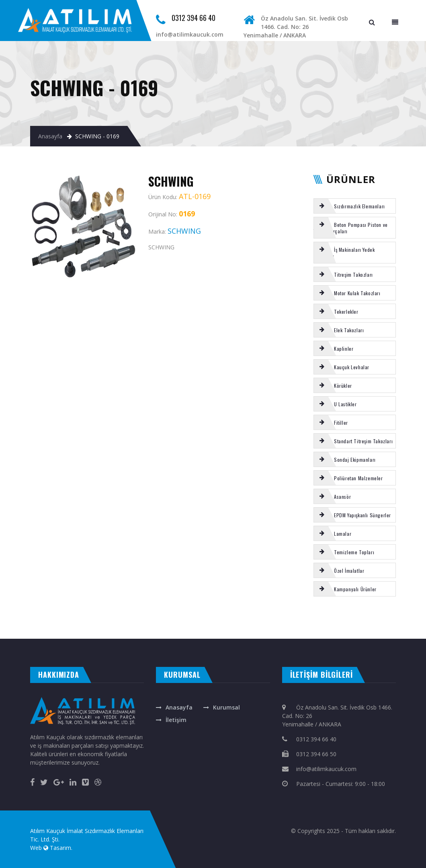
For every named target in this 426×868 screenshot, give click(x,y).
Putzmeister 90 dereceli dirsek (167, 627)
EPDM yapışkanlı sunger (58, 618)
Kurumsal (226, 707)
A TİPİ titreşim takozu (142, 627)
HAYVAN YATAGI (33, 627)
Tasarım (60, 848)
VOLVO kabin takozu (261, 618)
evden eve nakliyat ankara (14, 631)
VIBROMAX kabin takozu (391, 618)
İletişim (176, 720)
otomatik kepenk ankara (42, 631)
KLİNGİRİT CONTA (18, 627)
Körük (225, 618)
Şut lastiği (97, 618)
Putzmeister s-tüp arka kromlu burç (59, 627)
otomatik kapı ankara (195, 631)
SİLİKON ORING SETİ (112, 618)
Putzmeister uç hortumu (167, 618)
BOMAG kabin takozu (119, 627)
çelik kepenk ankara (65, 631)
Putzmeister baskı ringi (366, 618)
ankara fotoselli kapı (147, 631)
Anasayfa (50, 136)
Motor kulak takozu (190, 618)
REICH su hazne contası (81, 618)
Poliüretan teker (99, 627)
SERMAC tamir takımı (210, 618)
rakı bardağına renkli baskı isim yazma (117, 631)
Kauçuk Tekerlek (280, 618)
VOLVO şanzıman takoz (133, 618)
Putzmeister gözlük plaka (13, 618)
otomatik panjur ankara (171, 631)
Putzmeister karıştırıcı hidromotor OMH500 (333, 618)
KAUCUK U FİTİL (85, 627)
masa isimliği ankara (86, 631)
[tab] (355, 206)
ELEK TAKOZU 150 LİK (239, 618)
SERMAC (151, 618)
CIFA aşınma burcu (36, 618)
